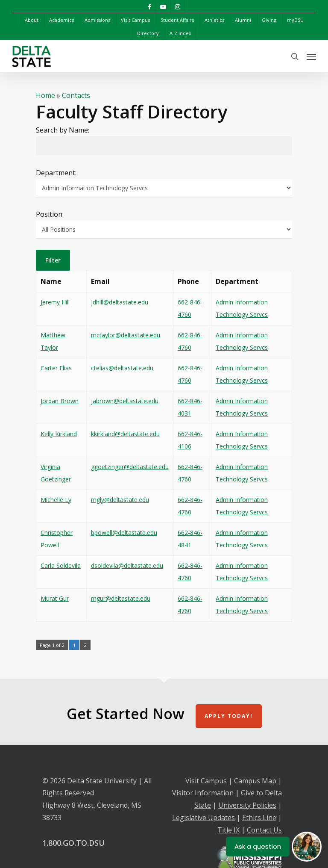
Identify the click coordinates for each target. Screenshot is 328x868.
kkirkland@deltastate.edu (125, 434)
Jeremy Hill (55, 302)
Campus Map (255, 781)
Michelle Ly (56, 500)
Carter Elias (56, 368)
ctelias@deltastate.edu (122, 368)
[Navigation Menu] (311, 56)
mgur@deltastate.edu (121, 598)
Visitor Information (203, 793)
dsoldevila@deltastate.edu (127, 565)
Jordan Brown (60, 401)
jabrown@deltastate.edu (125, 401)
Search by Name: (63, 130)
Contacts (76, 95)
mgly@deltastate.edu (120, 500)
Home (45, 95)
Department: (56, 173)
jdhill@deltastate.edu (120, 302)
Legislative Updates (204, 818)
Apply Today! (229, 716)
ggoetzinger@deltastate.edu (130, 467)
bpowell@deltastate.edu (124, 533)
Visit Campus (206, 781)
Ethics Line (259, 818)
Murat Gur (55, 598)
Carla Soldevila (61, 565)
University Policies (247, 805)
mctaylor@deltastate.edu (126, 335)
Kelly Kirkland (59, 434)
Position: (50, 214)
